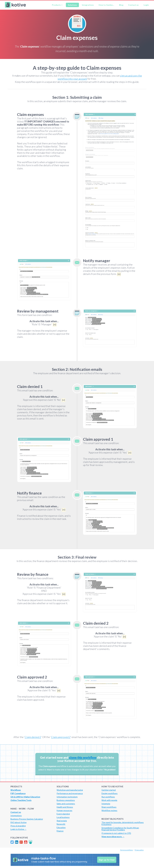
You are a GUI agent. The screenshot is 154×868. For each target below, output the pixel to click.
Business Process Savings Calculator (27, 819)
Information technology (67, 797)
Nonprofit (61, 824)
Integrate (106, 804)
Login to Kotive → (19, 829)
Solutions (72, 5)
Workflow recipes (109, 810)
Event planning (63, 814)
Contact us (133, 5)
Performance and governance (70, 793)
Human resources (64, 810)
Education (61, 827)
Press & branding (18, 826)
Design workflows (110, 793)
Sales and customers (66, 804)
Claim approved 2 (61, 737)
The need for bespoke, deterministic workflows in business (123, 823)
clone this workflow (83, 757)
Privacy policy (139, 850)
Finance (60, 831)
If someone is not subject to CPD (116, 833)
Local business (63, 817)
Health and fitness (65, 807)
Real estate (62, 821)
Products (56, 5)
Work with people (109, 800)
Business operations (66, 800)
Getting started (109, 790)
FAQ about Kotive (19, 822)
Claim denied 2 (33, 737)
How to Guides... (106, 5)
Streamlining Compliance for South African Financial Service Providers (120, 829)
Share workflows (109, 807)
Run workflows (108, 797)
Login (146, 5)
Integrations (88, 5)
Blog (121, 5)
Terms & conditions (127, 850)
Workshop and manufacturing (70, 790)
